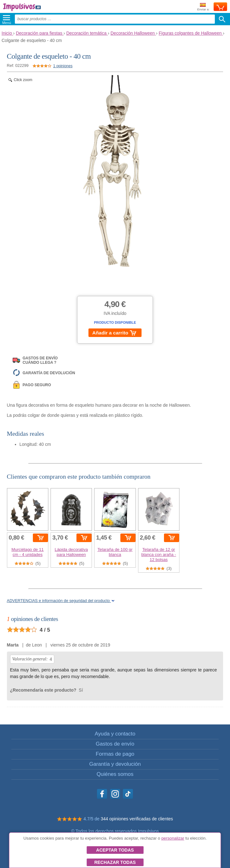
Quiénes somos (115, 774)
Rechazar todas (115, 862)
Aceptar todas (115, 850)
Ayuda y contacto (115, 734)
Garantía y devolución (115, 764)
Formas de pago (115, 754)
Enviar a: (203, 7)
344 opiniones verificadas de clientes (137, 819)
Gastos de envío (115, 744)
